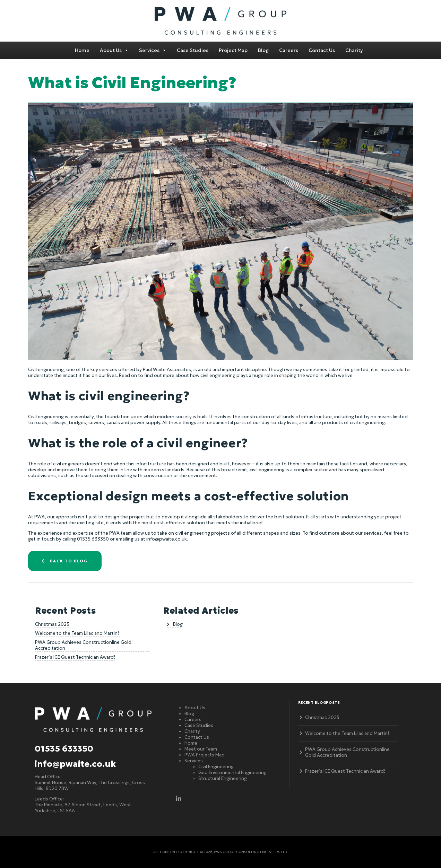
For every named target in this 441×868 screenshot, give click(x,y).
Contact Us (322, 50)
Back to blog (65, 561)
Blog (263, 50)
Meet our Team (201, 749)
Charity (354, 50)
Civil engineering (46, 370)
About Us (114, 50)
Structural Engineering (223, 778)
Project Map (233, 50)
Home (82, 50)
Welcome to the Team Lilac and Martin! (77, 633)
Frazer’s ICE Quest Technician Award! (75, 657)
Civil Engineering (216, 767)
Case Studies (193, 50)
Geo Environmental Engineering (232, 773)
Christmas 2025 (52, 624)
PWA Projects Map (205, 755)
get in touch (41, 539)
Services (153, 50)
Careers (289, 50)
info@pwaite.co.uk (75, 764)
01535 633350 (64, 749)
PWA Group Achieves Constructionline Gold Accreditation (83, 645)
